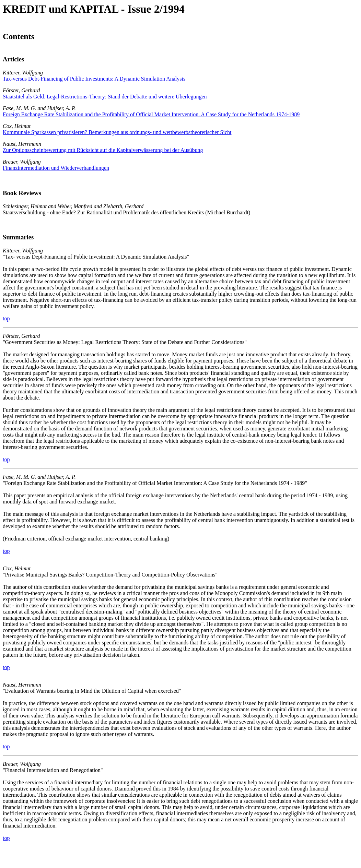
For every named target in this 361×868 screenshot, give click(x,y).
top (6, 318)
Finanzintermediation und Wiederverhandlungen (56, 168)
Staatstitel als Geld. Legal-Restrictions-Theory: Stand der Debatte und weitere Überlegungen (105, 97)
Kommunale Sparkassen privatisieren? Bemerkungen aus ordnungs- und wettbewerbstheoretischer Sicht (117, 132)
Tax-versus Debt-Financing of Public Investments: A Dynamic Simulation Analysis (94, 79)
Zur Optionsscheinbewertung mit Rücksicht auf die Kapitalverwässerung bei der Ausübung (103, 150)
